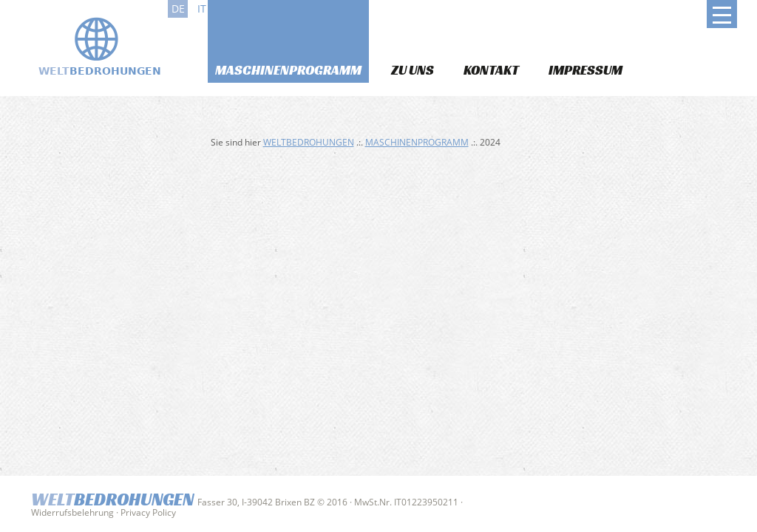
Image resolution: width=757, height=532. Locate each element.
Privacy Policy (148, 512)
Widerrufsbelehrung (72, 512)
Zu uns (413, 70)
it (202, 8)
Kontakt (491, 70)
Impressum (585, 70)
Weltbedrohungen (309, 142)
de (178, 8)
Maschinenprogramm (288, 70)
